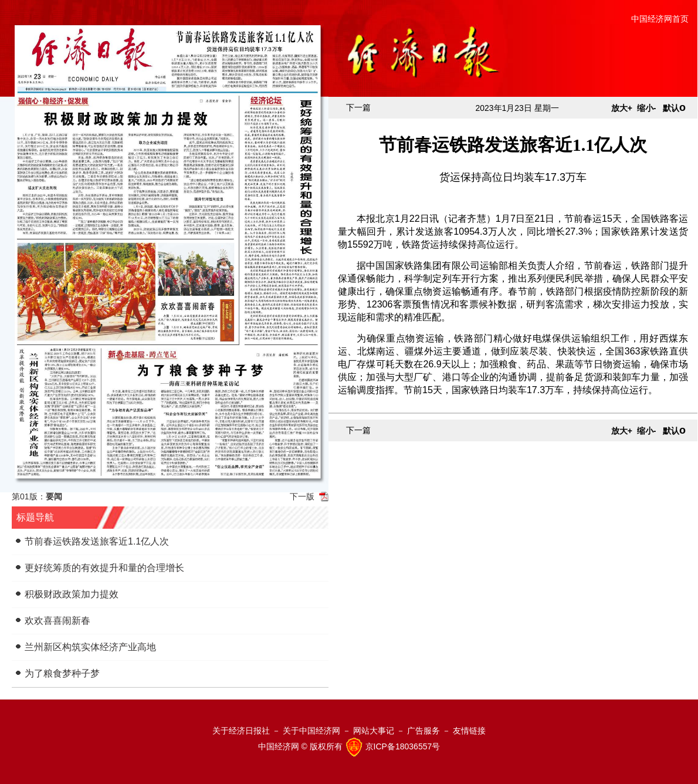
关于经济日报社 (241, 731)
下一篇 (358, 107)
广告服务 (423, 731)
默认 (674, 108)
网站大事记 (374, 731)
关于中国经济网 (311, 731)
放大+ (622, 108)
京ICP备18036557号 (403, 746)
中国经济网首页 (660, 19)
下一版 (302, 496)
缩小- (647, 108)
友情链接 (469, 731)
